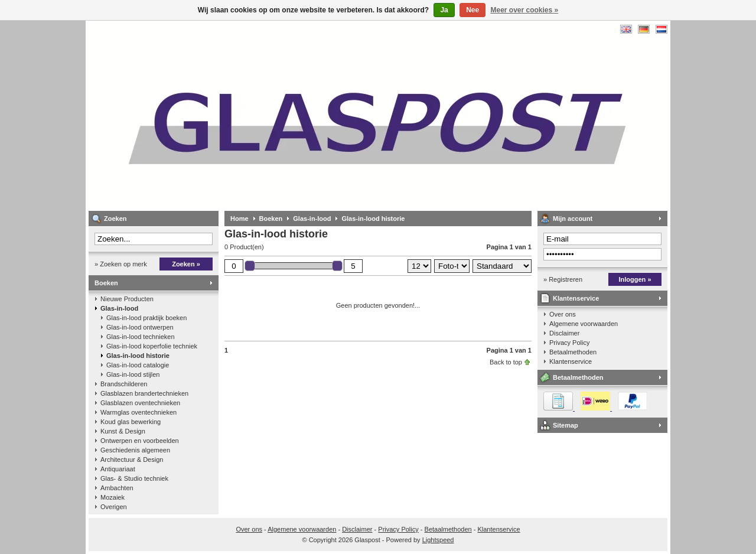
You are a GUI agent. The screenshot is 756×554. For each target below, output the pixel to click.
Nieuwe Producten (127, 299)
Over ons (563, 314)
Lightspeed (438, 540)
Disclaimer (564, 333)
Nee (472, 10)
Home (239, 219)
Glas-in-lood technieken (141, 337)
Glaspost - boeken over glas (245, 115)
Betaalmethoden (573, 352)
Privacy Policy (569, 343)
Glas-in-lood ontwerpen (140, 327)
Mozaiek (113, 497)
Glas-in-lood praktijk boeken (146, 318)
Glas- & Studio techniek (134, 478)
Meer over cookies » (525, 10)
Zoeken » (186, 264)
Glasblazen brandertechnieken (144, 393)
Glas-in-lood (119, 308)
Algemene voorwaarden (584, 324)
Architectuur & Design (132, 460)
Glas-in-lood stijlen (133, 374)
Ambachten (117, 488)
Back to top (506, 362)
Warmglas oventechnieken (139, 412)
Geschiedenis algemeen (135, 450)
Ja (444, 10)
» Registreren (563, 279)
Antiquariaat (118, 469)
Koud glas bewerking (131, 422)
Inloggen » (635, 279)
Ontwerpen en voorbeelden (140, 441)
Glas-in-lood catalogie (138, 365)
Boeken (106, 283)
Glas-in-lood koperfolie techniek (152, 346)
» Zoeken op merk (121, 264)
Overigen (114, 507)
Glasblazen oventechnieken (140, 403)
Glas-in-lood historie (138, 356)
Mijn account (573, 219)
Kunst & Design (123, 431)
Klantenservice (576, 298)
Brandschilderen (124, 384)
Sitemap (566, 425)
